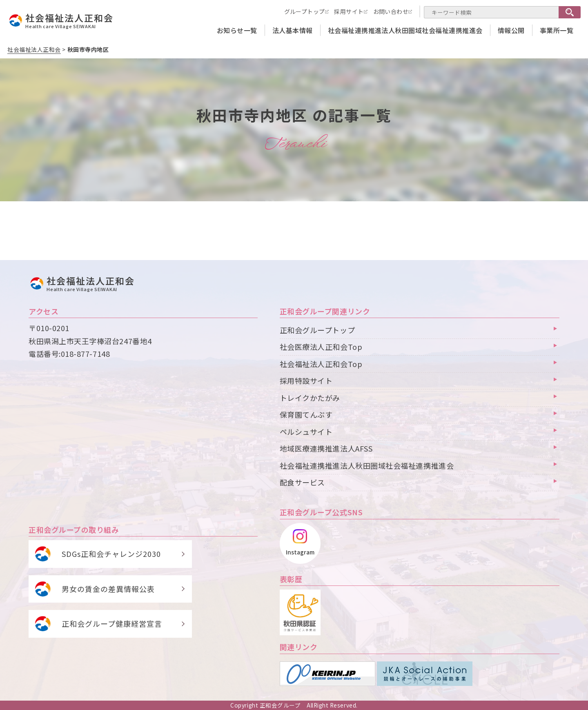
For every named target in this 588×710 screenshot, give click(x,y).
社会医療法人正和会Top (321, 347)
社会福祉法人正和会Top (321, 364)
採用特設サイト (306, 381)
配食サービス (302, 482)
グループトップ (305, 11)
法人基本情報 (293, 30)
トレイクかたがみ (310, 398)
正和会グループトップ (317, 330)
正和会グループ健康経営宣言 (112, 623)
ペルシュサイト (306, 432)
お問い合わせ (391, 11)
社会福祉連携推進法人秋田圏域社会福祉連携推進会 (405, 30)
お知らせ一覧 (237, 30)
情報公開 (511, 30)
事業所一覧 (557, 30)
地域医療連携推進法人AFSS (326, 448)
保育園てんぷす (306, 414)
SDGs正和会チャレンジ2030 (111, 554)
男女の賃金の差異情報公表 (108, 589)
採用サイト (349, 11)
